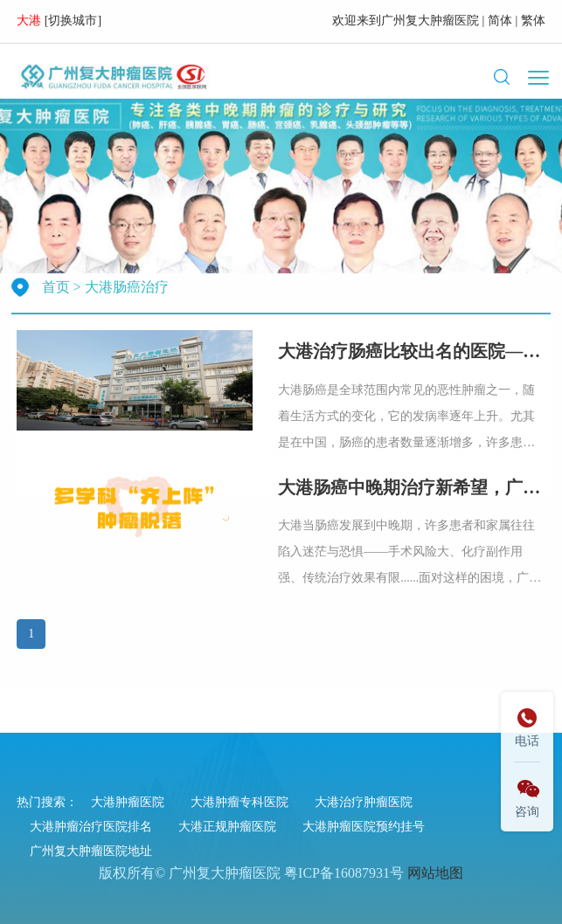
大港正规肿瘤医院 (227, 827)
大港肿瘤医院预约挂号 (364, 827)
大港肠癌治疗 (127, 287)
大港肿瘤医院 (128, 802)
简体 (500, 21)
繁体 (533, 21)
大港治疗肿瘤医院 (364, 802)
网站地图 (435, 873)
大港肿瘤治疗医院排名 (91, 827)
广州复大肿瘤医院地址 (91, 851)
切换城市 (73, 21)
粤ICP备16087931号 (344, 873)
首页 (56, 287)
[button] (502, 77)
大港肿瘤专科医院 (239, 802)
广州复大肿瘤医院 (430, 21)
